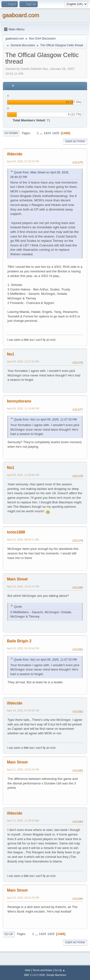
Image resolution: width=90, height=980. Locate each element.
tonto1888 (16, 532)
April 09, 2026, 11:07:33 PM (23, 362)
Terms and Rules (42, 970)
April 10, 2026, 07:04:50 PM (23, 710)
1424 (47, 133)
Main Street (17, 579)
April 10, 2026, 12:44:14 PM (23, 586)
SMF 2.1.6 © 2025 (34, 975)
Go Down (11, 133)
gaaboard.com (21, 15)
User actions (75, 141)
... (42, 133)
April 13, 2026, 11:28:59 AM (23, 821)
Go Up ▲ (60, 970)
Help (28, 970)
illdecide (15, 154)
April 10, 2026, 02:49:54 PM (23, 648)
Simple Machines (56, 975)
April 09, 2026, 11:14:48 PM (23, 408)
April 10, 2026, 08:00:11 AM (23, 539)
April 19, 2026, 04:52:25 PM (23, 898)
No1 (11, 354)
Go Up (9, 934)
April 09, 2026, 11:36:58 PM (23, 475)
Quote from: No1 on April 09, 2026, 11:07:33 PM (45, 420)
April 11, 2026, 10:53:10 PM (23, 770)
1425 (56, 133)
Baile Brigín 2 (19, 641)
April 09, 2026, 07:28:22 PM (23, 161)
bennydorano (19, 401)
